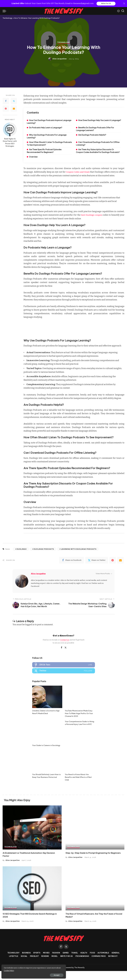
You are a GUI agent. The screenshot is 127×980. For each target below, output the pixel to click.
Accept (32, 974)
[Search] (123, 11)
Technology (63, 489)
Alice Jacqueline (60, 505)
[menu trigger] (5, 11)
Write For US (106, 4)
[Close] (124, 4)
